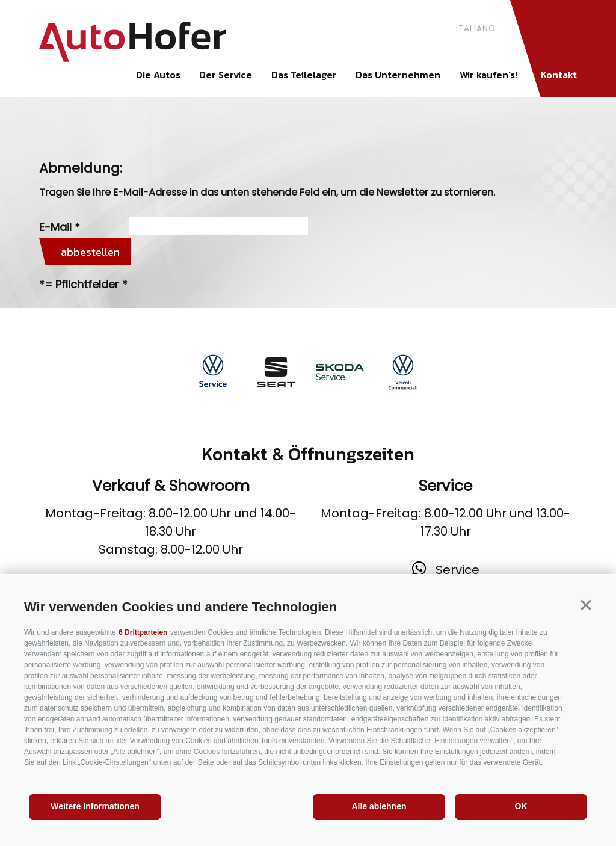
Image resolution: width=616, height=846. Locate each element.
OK (521, 806)
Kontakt (559, 75)
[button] (586, 605)
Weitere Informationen (95, 806)
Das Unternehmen (398, 75)
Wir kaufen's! (488, 75)
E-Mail (55, 227)
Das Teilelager (304, 75)
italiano (476, 29)
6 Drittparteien (143, 632)
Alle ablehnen (379, 806)
